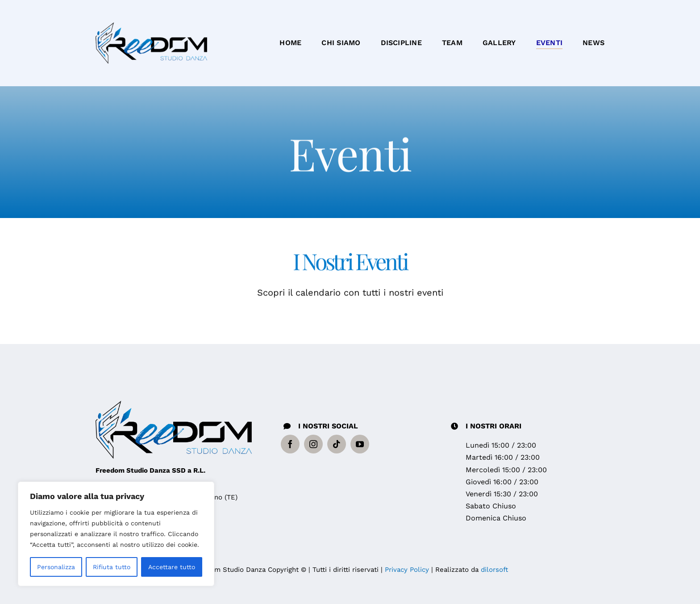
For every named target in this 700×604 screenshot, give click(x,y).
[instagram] (313, 444)
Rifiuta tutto (112, 567)
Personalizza (56, 567)
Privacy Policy (407, 570)
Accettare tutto (172, 567)
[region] (116, 534)
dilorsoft (494, 570)
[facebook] (290, 444)
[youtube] (360, 444)
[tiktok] (337, 444)
